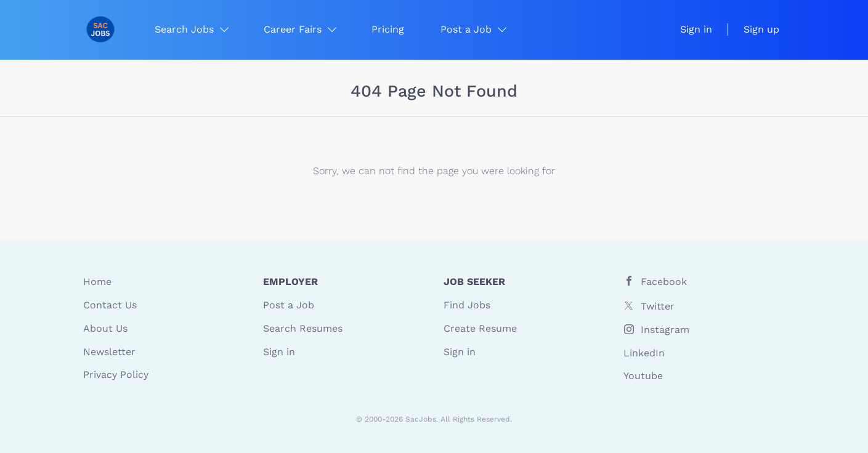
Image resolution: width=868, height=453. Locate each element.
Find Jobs (467, 305)
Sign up (761, 29)
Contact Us (110, 305)
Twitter (658, 306)
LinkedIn (644, 353)
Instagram (665, 330)
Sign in (696, 29)
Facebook (664, 282)
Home (97, 282)
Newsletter (109, 352)
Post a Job (289, 305)
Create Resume (480, 328)
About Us (105, 328)
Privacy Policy (116, 375)
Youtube (643, 376)
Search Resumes (303, 328)
